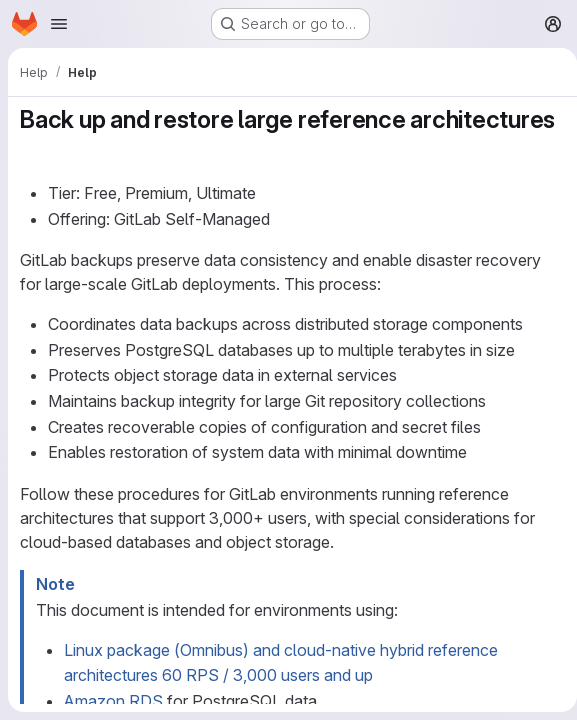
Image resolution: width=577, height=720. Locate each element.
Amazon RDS (113, 701)
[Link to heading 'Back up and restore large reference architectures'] (33, 149)
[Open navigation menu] (59, 24)
